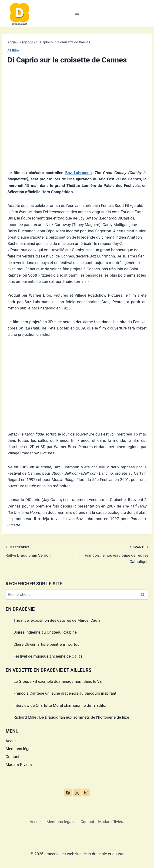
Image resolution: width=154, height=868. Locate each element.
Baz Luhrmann (78, 173)
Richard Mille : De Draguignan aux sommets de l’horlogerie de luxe (71, 717)
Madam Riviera (19, 765)
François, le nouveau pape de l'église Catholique (115, 554)
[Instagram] (86, 793)
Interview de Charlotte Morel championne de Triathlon (60, 705)
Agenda (27, 42)
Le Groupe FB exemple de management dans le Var (58, 681)
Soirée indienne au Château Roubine (45, 632)
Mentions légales (21, 749)
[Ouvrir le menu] (77, 13)
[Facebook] (68, 793)
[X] (77, 793)
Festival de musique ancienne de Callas (48, 656)
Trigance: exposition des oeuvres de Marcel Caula (57, 620)
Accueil (13, 42)
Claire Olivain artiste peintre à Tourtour (47, 644)
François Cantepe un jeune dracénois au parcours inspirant (65, 693)
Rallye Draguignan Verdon (39, 551)
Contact (12, 757)
